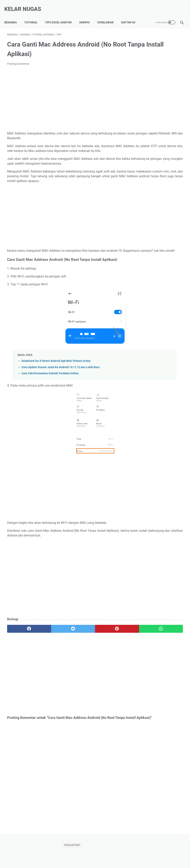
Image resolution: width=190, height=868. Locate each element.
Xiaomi (169, 261)
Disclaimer (154, 854)
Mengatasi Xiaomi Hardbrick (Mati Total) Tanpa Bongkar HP (157, 75)
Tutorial (34, 14)
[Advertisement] (66, 99)
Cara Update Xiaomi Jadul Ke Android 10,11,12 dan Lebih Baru (61, 382)
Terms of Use (172, 854)
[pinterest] (80, 643)
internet (145, 269)
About (119, 854)
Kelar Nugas (25, 5)
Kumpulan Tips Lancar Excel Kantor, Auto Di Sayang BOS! (76, 854)
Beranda (13, 14)
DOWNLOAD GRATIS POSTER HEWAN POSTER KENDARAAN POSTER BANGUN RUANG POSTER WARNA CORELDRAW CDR (160, 168)
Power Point (171, 254)
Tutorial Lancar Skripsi (24, 854)
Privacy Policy (135, 854)
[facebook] (22, 643)
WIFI (157, 261)
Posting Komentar (18, 64)
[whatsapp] (109, 643)
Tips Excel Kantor (61, 14)
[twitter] (51, 643)
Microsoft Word (150, 254)
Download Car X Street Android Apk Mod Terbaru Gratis (56, 376)
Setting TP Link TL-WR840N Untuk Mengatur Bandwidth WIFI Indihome (159, 107)
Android (160, 239)
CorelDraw (108, 14)
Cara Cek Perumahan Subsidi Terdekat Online (50, 388)
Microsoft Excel (166, 247)
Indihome (146, 247)
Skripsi (87, 14)
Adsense (145, 239)
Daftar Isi (14, 22)
